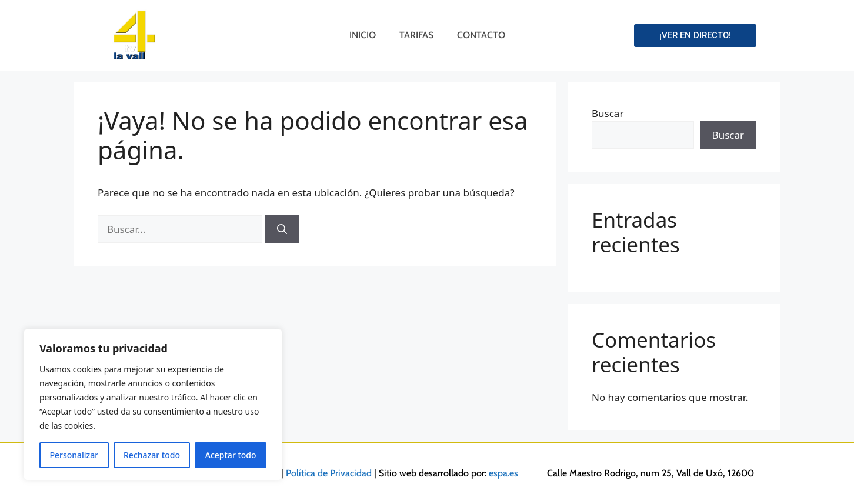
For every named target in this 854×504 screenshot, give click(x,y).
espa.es (503, 473)
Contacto (481, 35)
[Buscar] (282, 229)
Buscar (608, 113)
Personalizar (74, 455)
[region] (153, 405)
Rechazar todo (152, 455)
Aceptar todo (231, 455)
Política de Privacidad (329, 473)
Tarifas (416, 35)
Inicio (363, 35)
